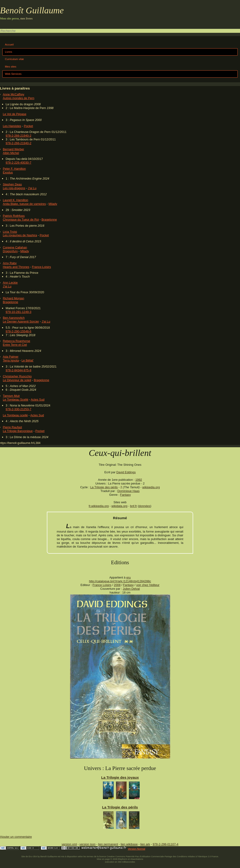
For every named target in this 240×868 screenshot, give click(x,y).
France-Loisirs (41, 267)
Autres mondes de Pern (19, 98)
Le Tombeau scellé (15, 415)
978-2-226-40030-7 (19, 163)
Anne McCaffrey (14, 94)
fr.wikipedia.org (99, 506)
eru (129, 577)
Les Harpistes (12, 126)
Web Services (13, 74)
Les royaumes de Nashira (20, 235)
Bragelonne (49, 220)
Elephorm (123, 859)
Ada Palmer (11, 357)
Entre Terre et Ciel (15, 345)
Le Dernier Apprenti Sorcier (21, 321)
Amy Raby (10, 263)
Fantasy (125, 495)
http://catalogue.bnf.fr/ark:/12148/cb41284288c (120, 581)
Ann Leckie (10, 283)
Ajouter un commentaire (16, 837)
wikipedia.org (151, 487)
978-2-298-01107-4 (165, 844)
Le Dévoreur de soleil (17, 380)
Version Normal (136, 849)
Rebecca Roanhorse (17, 341)
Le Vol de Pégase (15, 114)
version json (87, 844)
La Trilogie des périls (104, 487)
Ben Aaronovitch (14, 318)
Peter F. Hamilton (14, 169)
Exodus (8, 172)
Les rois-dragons (14, 188)
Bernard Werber (13, 149)
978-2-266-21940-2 (19, 136)
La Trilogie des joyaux (120, 777)
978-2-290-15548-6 (19, 331)
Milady (53, 204)
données (144, 506)
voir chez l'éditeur (148, 585)
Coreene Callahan (15, 247)
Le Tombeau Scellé (16, 400)
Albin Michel (11, 153)
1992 (139, 480)
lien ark (145, 844)
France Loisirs (102, 585)
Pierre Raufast (12, 427)
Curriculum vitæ (14, 59)
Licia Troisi (10, 232)
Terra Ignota (11, 360)
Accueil (9, 45)
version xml (69, 844)
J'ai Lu (32, 188)
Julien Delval (131, 589)
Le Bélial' (28, 360)
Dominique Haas (129, 491)
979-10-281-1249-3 (19, 312)
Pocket (28, 126)
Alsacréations (137, 859)
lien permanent (108, 844)
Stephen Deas (12, 184)
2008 (117, 585)
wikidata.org (119, 506)
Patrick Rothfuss (14, 216)
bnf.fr (133, 506)
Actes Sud (37, 400)
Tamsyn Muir (11, 396)
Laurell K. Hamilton (15, 200)
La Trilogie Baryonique (18, 431)
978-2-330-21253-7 (19, 409)
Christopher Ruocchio (17, 376)
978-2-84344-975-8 (19, 370)
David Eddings (126, 472)
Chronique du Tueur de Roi (21, 220)
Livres (9, 52)
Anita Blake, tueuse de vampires (24, 204)
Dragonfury (10, 251)
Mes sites (11, 67)
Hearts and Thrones (16, 267)
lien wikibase (129, 844)
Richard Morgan (13, 298)
